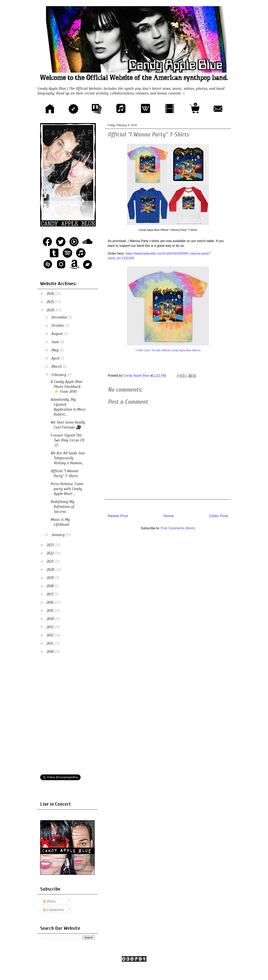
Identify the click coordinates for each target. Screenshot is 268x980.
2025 (51, 302)
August (58, 334)
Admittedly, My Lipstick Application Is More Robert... (68, 407)
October (58, 325)
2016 (50, 602)
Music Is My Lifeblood (60, 522)
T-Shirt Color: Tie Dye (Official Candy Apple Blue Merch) (168, 350)
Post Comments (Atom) (178, 528)
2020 (51, 570)
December (60, 317)
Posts (49, 901)
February (59, 375)
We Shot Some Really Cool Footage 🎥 (68, 425)
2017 (50, 594)
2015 (50, 611)
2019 (50, 578)
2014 (50, 619)
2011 (50, 643)
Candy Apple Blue (137, 376)
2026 (51, 294)
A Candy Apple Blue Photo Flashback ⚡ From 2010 (66, 387)
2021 (50, 561)
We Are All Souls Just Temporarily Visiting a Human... (68, 458)
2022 (50, 553)
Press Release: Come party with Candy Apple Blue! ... (67, 489)
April (56, 358)
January (58, 535)
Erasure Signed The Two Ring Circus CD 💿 (67, 440)
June (56, 342)
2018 (50, 586)
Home (169, 516)
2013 (50, 627)
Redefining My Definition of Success (62, 507)
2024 (51, 310)
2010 (51, 652)
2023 (51, 545)
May (55, 350)
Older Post (219, 516)
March (57, 366)
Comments (54, 910)
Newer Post (118, 516)
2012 (50, 635)
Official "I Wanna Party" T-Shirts (64, 473)
